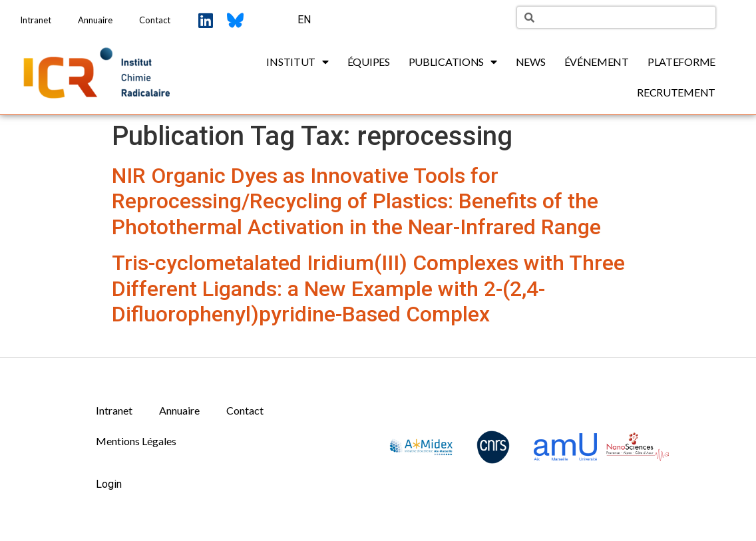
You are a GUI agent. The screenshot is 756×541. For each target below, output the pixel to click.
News (531, 62)
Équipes (369, 62)
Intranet (36, 20)
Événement (597, 62)
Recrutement (676, 92)
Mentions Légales (136, 441)
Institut (297, 62)
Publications (453, 62)
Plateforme (681, 62)
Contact (155, 20)
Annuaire (95, 20)
